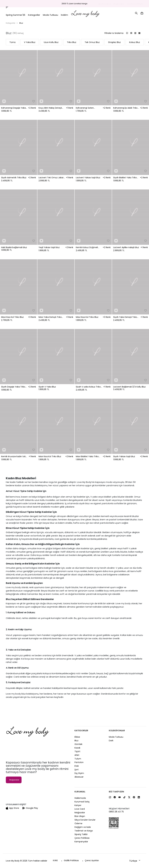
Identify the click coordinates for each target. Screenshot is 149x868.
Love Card (80, 809)
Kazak (77, 748)
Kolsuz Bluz (135, 42)
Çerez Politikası (82, 838)
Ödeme (78, 823)
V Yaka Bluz (30, 42)
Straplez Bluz (114, 42)
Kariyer (78, 805)
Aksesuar (79, 777)
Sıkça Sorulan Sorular (85, 820)
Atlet (77, 755)
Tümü (13, 42)
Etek (77, 766)
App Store (12, 808)
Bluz (76, 741)
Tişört (77, 751)
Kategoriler (11, 23)
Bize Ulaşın (80, 816)
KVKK (55, 860)
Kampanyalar (81, 842)
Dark (111, 741)
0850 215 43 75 (116, 812)
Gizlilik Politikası (71, 860)
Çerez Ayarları (92, 860)
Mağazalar (119, 4)
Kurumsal (80, 792)
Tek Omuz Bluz (92, 42)
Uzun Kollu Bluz (51, 42)
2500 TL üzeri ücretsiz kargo (74, 4)
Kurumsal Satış (82, 802)
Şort (77, 770)
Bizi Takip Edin (116, 792)
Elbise (77, 737)
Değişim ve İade (83, 827)
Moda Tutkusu (116, 737)
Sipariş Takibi (104, 4)
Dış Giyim (79, 773)
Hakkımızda (80, 798)
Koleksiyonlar (117, 731)
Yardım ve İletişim (135, 4)
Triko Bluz (72, 42)
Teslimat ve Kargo (84, 831)
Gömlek (78, 744)
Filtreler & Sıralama (114, 33)
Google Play (30, 808)
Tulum (78, 759)
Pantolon (79, 762)
